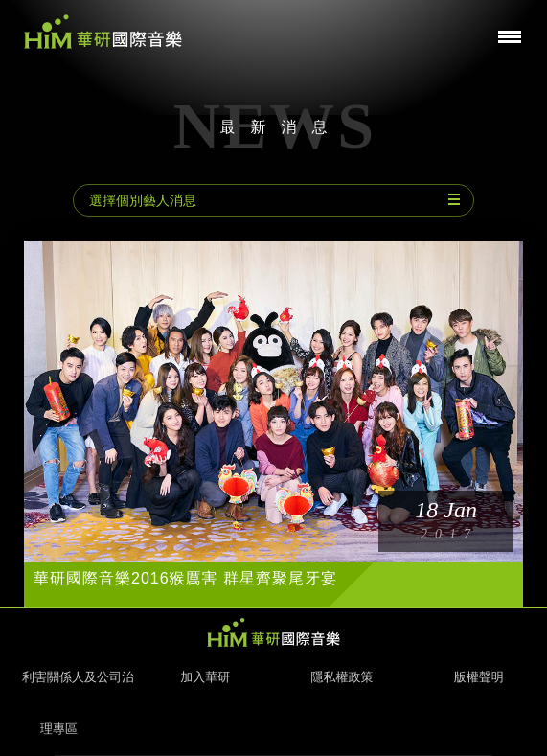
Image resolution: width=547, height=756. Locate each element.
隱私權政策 (342, 677)
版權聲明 (479, 677)
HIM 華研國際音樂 (274, 632)
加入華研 (205, 677)
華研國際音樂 (103, 32)
